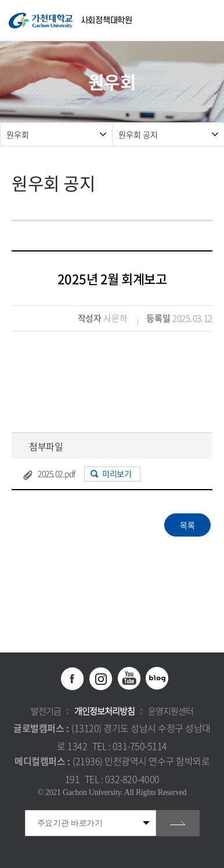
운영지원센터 (171, 711)
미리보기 (117, 473)
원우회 (18, 134)
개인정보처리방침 (104, 711)
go (178, 823)
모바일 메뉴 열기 (209, 21)
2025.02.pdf (57, 473)
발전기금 (46, 711)
